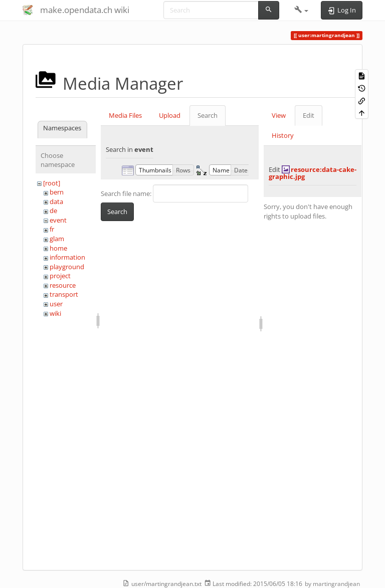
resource (63, 285)
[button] (302, 10)
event (58, 220)
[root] (52, 183)
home (58, 248)
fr (52, 229)
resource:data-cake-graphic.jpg (313, 173)
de (53, 211)
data (56, 202)
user (56, 304)
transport (64, 294)
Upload (170, 115)
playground (67, 267)
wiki (55, 313)
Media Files (125, 115)
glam (57, 239)
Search (208, 115)
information (67, 257)
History (283, 135)
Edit (309, 115)
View (279, 115)
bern (57, 192)
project (60, 276)
